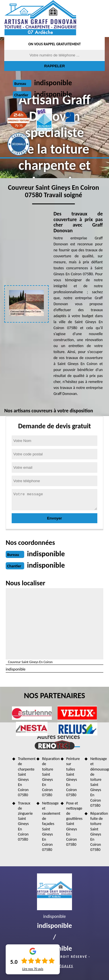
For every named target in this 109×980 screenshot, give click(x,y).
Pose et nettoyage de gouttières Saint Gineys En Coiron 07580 (74, 824)
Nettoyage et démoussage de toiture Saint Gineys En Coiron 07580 (97, 782)
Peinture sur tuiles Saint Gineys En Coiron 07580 (73, 777)
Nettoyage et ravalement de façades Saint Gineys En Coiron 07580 (49, 827)
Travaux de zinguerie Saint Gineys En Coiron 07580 (25, 821)
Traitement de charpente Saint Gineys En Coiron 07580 (25, 777)
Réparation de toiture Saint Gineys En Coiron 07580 (49, 777)
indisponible (53, 83)
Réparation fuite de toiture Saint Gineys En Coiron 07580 (97, 832)
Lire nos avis (33, 969)
